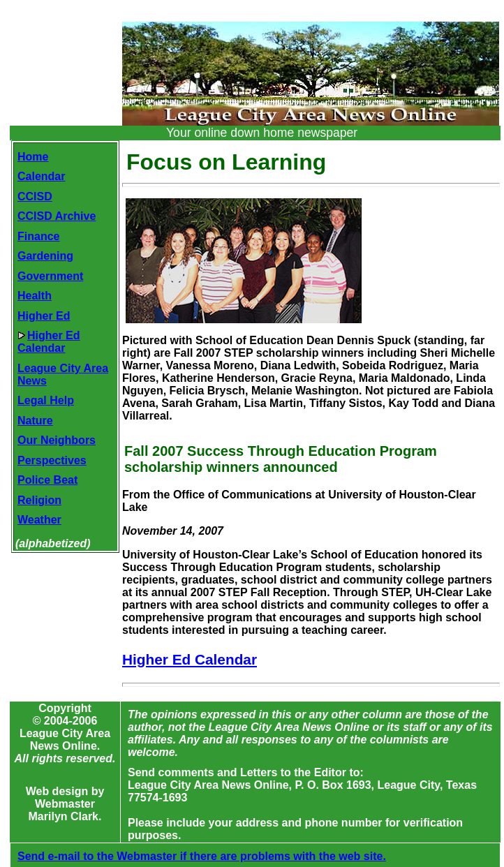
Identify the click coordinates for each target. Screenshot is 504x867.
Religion (39, 500)
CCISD (35, 197)
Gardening (45, 256)
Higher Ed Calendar (190, 659)
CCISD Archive (57, 216)
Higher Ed (44, 316)
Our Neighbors (57, 440)
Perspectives (52, 460)
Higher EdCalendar (49, 342)
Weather (39, 520)
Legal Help (46, 400)
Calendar (41, 176)
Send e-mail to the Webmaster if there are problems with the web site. (202, 856)
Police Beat (47, 480)
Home (33, 157)
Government (50, 276)
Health (35, 296)
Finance (38, 236)
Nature (35, 421)
